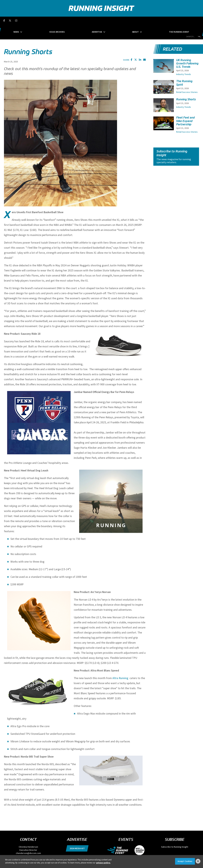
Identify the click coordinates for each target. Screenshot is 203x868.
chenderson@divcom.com (28, 838)
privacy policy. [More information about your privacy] (103, 863)
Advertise (97, 20)
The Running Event (155, 20)
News (41, 20)
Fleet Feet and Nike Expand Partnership (185, 106)
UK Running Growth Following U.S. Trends (187, 49)
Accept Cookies (185, 861)
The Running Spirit (184, 68)
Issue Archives (69, 20)
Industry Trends (184, 60)
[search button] (199, 20)
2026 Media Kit (77, 834)
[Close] (198, 861)
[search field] (184, 21)
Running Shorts (186, 85)
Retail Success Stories (187, 77)
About (123, 20)
